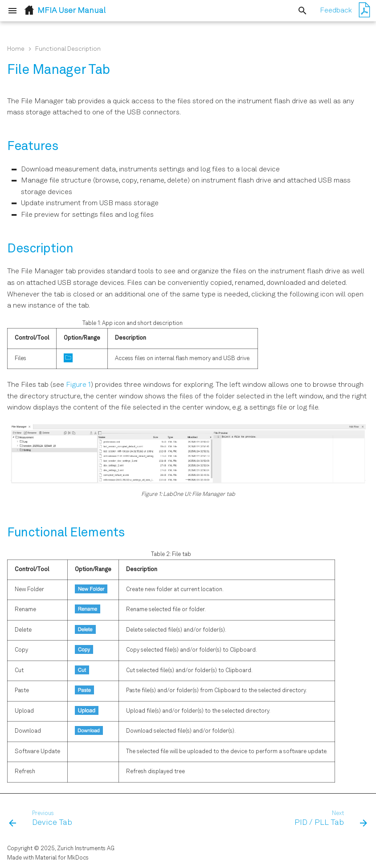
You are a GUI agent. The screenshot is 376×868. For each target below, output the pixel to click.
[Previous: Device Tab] (43, 819)
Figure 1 (78, 385)
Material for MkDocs (62, 858)
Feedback (336, 11)
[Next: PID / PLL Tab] (329, 819)
